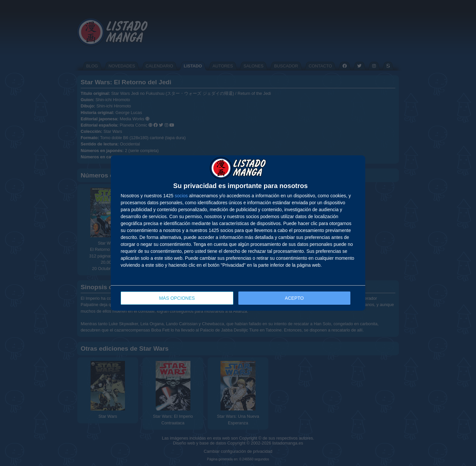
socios (181, 196)
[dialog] (238, 233)
